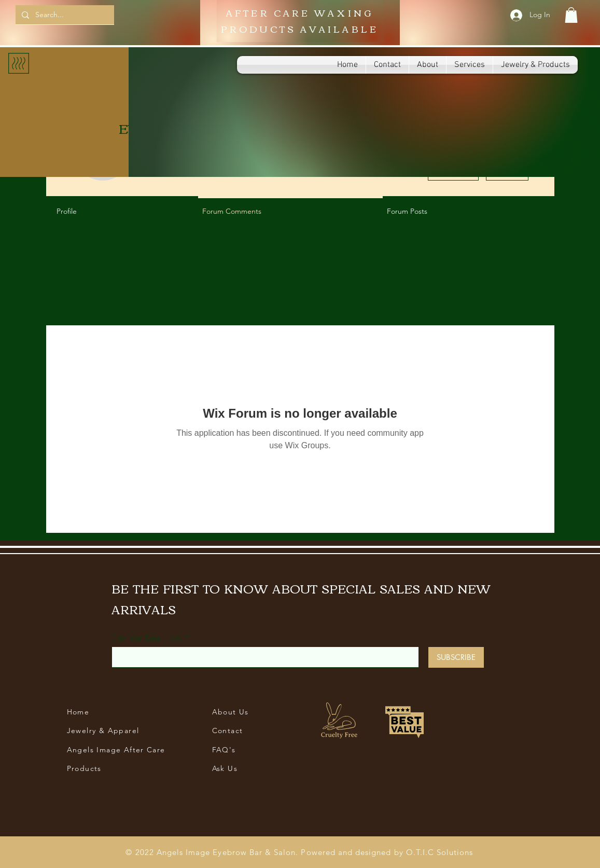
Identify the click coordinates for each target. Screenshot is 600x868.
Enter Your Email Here (147, 638)
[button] (571, 15)
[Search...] (64, 15)
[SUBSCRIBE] (456, 657)
